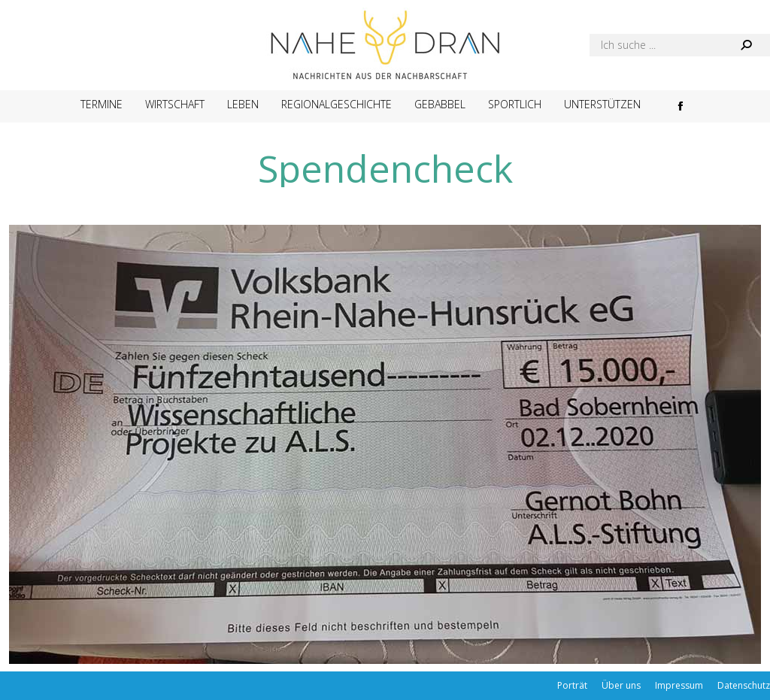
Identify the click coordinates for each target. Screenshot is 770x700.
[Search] (680, 45)
